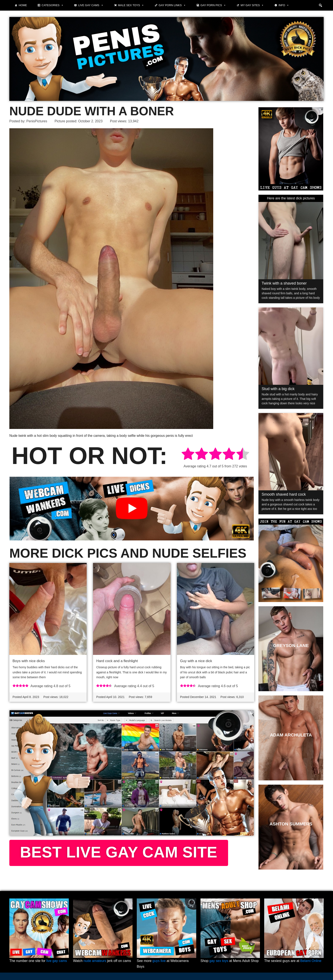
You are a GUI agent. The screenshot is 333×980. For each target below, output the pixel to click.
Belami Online (311, 961)
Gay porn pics (213, 5)
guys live (159, 961)
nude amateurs (95, 961)
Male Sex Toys (131, 5)
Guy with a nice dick (196, 661)
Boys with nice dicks (29, 661)
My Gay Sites (252, 5)
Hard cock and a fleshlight (117, 661)
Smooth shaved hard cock (284, 494)
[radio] (188, 455)
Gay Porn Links (172, 5)
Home (23, 5)
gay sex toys (219, 961)
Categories (53, 5)
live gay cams (57, 961)
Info (284, 5)
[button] (320, 5)
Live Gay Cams (91, 5)
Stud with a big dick (278, 389)
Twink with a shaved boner (284, 283)
